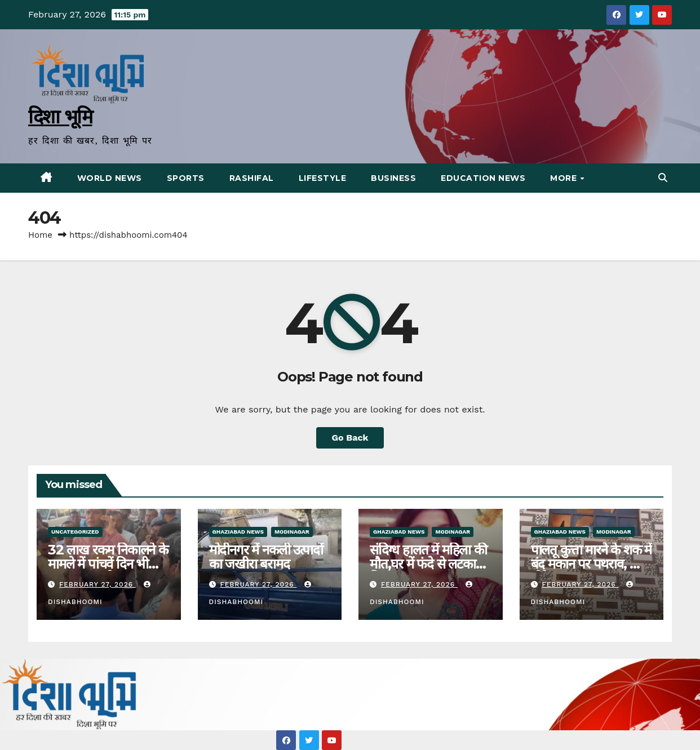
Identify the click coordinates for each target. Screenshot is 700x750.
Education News (483, 178)
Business (393, 178)
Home (40, 235)
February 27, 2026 (98, 584)
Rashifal (252, 178)
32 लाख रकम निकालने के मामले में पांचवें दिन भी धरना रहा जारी (108, 564)
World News (110, 178)
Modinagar (292, 532)
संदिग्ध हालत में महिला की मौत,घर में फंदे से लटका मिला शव (428, 564)
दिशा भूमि (60, 117)
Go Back (350, 438)
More (565, 178)
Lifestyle (323, 178)
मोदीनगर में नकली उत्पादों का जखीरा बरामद (266, 557)
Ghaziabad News (238, 532)
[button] (663, 178)
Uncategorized (75, 532)
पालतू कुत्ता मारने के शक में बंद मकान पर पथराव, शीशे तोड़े (592, 564)
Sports (186, 178)
